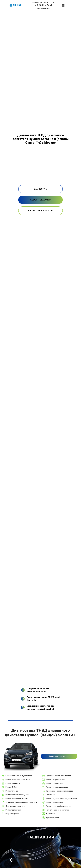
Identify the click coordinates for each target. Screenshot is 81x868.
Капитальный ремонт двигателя (19, 776)
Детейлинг (50, 814)
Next (70, 860)
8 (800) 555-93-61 (44, 5)
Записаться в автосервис (59, 756)
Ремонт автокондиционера (57, 787)
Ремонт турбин (12, 791)
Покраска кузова (12, 814)
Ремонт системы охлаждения (17, 795)
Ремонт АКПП (52, 795)
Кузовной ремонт (53, 818)
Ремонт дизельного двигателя (18, 780)
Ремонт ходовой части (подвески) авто (62, 799)
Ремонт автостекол (13, 810)
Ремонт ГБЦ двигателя (55, 780)
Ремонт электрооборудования (59, 806)
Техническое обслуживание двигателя (21, 802)
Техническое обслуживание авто (59, 791)
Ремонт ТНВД (11, 787)
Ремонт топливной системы (17, 799)
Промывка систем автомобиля (58, 776)
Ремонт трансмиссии (55, 802)
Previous (11, 860)
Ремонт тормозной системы (57, 810)
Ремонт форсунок (13, 783)
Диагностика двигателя (15, 806)
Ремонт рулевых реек (55, 783)
